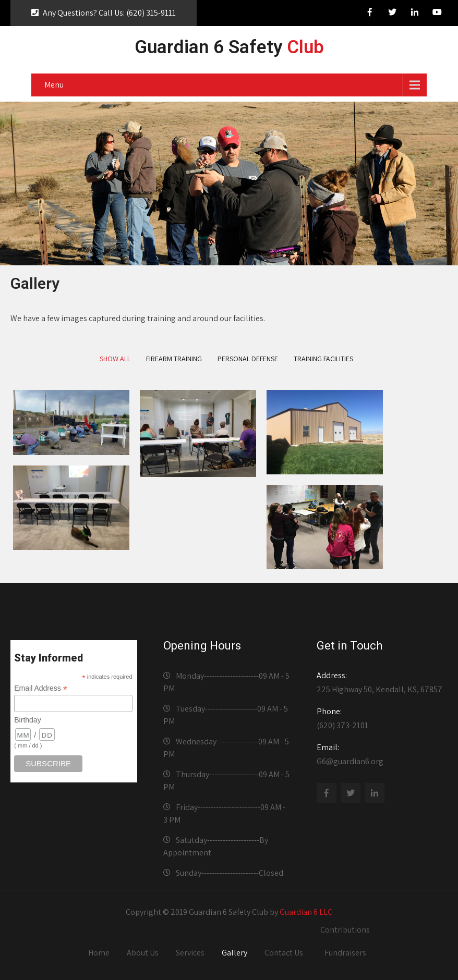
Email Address (41, 688)
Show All (115, 359)
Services (190, 953)
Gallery (234, 953)
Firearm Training (174, 359)
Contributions (345, 930)
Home (99, 953)
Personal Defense (248, 359)
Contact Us (284, 953)
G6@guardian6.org (380, 754)
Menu (54, 85)
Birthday (27, 720)
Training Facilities (323, 359)
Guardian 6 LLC (306, 912)
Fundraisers (345, 953)
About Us (143, 953)
